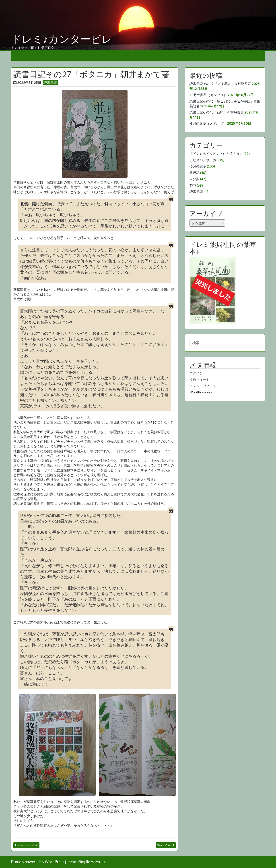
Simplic (84, 862)
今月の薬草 (198, 166)
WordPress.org (201, 392)
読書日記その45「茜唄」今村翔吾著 (217, 112)
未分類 (195, 179)
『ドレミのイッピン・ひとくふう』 (216, 153)
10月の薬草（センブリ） (208, 95)
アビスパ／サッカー (205, 160)
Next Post (164, 845)
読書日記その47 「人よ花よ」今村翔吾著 (220, 84)
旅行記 (195, 173)
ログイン (196, 373)
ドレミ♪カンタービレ (62, 39)
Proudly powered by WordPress (38, 862)
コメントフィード (203, 386)
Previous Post (28, 845)
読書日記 (50, 83)
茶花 (193, 185)
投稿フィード (200, 380)
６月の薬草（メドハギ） (208, 123)
